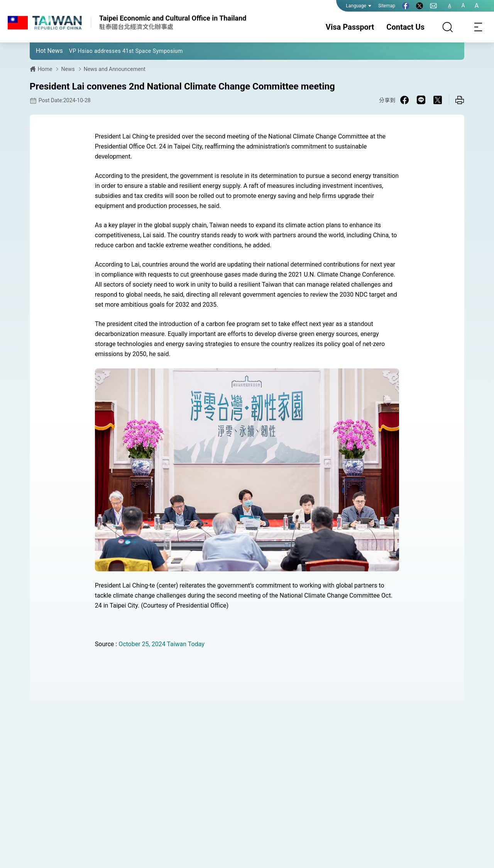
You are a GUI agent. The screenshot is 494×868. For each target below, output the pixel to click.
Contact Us (405, 27)
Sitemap (387, 6)
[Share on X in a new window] (438, 100)
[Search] (448, 27)
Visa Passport (350, 27)
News (68, 69)
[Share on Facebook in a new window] (404, 100)
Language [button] (359, 6)
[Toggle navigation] (479, 27)
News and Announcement (115, 69)
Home (45, 69)
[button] (41, 51)
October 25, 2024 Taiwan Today (162, 644)
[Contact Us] (433, 6)
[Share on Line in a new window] (421, 100)
